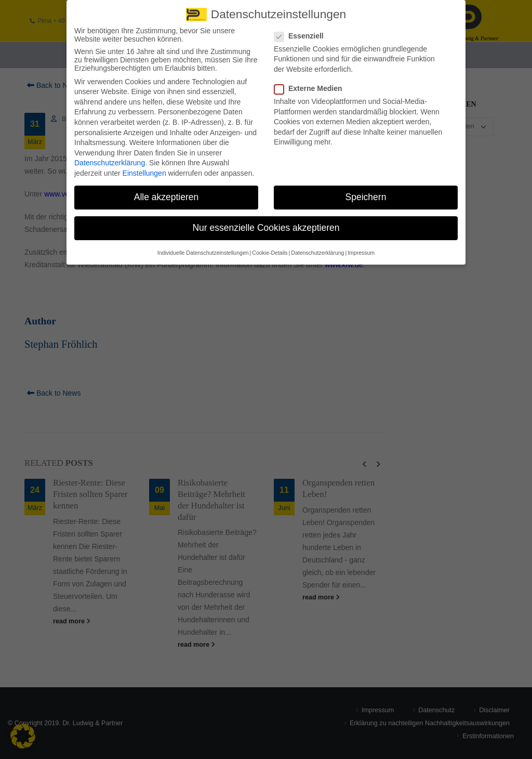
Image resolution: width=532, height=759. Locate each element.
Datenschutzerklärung (110, 159)
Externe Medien (311, 84)
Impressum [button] (361, 248)
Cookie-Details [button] (270, 248)
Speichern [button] (366, 193)
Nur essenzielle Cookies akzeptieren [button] (266, 224)
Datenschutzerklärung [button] (317, 248)
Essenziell (302, 31)
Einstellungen (144, 169)
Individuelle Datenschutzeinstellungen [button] (203, 248)
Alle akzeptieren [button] (167, 193)
